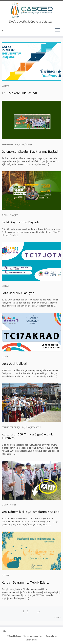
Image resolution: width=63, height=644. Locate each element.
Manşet (5, 86)
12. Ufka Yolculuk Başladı (19, 93)
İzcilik (5, 215)
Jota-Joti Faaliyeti (14, 363)
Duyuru (6, 575)
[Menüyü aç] (57, 30)
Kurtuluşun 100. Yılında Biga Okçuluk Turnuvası (27, 436)
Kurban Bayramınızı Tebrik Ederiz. (26, 582)
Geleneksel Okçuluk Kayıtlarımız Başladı (30, 151)
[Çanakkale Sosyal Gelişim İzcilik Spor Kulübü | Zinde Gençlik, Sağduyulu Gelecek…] (32, 10)
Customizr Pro (31, 640)
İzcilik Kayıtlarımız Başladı (20, 222)
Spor (38, 427)
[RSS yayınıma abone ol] (4, 31)
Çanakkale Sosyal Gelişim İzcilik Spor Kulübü (27, 636)
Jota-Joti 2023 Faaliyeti (18, 293)
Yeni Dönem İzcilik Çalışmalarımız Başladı (31, 512)
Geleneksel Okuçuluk (13, 145)
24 (39, 611)
